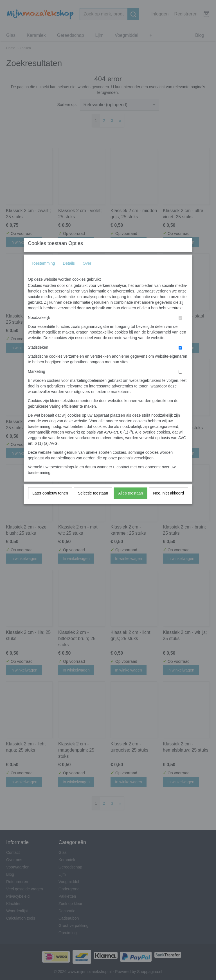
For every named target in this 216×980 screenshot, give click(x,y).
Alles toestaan (130, 504)
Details (69, 275)
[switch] (180, 329)
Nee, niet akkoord (168, 504)
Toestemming (43, 275)
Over (87, 275)
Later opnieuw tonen (50, 504)
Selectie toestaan (93, 504)
